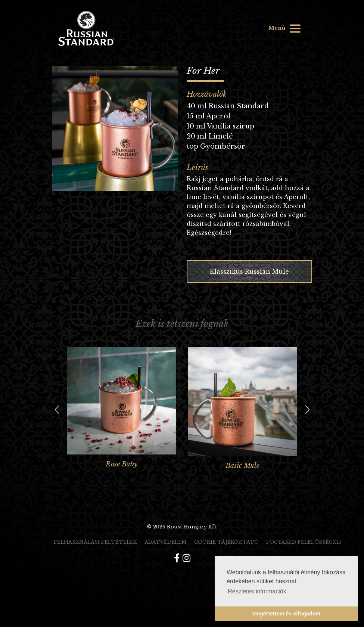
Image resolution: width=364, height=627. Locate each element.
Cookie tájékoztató (226, 542)
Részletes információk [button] (257, 591)
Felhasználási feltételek (95, 542)
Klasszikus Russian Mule (249, 271)
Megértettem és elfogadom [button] (286, 614)
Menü (285, 29)
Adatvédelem (166, 542)
